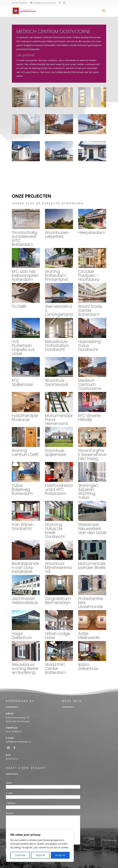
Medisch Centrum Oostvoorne (90, 384)
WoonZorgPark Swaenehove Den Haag (92, 454)
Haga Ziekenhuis (22, 636)
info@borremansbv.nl (19, 742)
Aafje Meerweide (89, 636)
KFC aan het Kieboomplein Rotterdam (25, 275)
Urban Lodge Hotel (58, 636)
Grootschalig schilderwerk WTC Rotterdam (25, 238)
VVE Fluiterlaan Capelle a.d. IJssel (23, 347)
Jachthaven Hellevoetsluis (25, 601)
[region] (40, 846)
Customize (20, 855)
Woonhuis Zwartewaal (56, 382)
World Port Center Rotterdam (56, 668)
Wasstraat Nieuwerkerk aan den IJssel (92, 529)
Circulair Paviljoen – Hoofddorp (89, 275)
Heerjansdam (92, 232)
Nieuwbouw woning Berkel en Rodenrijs (25, 668)
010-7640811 (14, 731)
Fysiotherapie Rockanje (25, 418)
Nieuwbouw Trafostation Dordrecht (57, 345)
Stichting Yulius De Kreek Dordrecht (55, 531)
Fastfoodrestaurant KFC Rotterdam (59, 489)
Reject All (40, 855)
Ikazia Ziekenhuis (88, 666)
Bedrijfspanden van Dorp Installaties (25, 567)
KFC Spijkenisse (22, 382)
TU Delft (19, 306)
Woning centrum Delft (25, 452)
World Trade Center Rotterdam (90, 310)
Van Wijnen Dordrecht (23, 527)
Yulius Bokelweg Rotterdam (22, 489)
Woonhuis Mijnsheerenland (58, 567)
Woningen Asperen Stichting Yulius (88, 491)
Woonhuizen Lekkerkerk (57, 234)
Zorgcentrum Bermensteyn (58, 601)
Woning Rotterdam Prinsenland (56, 275)
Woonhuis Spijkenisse (55, 452)
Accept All (60, 855)
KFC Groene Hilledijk (89, 418)
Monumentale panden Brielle (92, 565)
